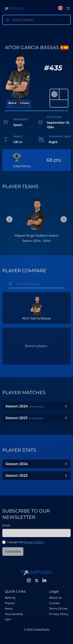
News (9, 609)
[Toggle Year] (66, 406)
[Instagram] (29, 581)
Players (10, 603)
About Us (55, 598)
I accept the (26, 542)
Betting (10, 598)
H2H (8, 619)
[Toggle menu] (68, 8)
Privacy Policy (34, 542)
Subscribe (13, 551)
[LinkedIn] (44, 581)
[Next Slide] (64, 219)
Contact (55, 603)
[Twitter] (37, 581)
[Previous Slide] (9, 219)
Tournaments (14, 614)
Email (6, 525)
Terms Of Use (58, 609)
